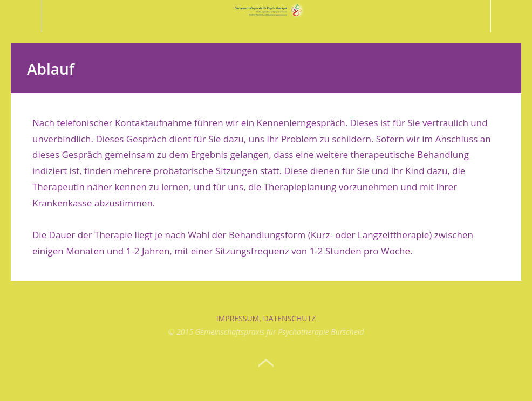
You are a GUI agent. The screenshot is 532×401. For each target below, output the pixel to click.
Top (266, 363)
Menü (21, 16)
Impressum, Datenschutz (266, 318)
